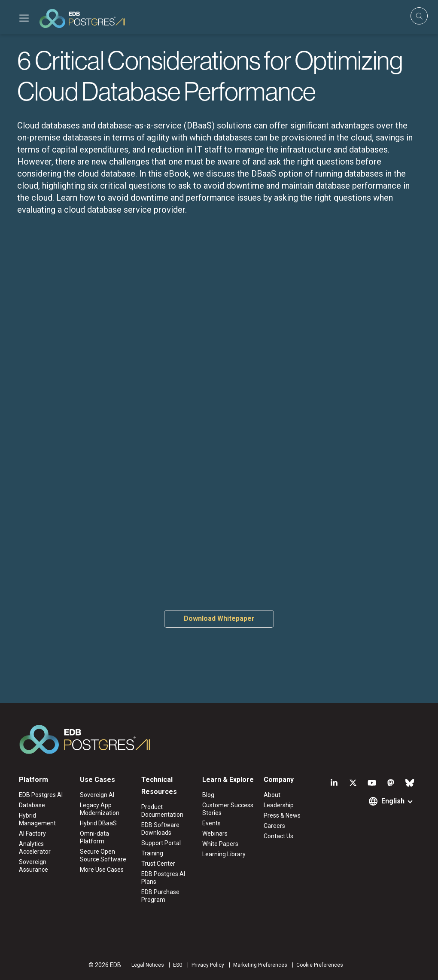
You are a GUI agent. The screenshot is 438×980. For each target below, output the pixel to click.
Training (152, 853)
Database (32, 805)
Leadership (279, 805)
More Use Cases (102, 870)
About (272, 795)
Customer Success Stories (228, 809)
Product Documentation (162, 811)
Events (211, 823)
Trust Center (158, 864)
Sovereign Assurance (33, 866)
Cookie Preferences (320, 965)
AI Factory (32, 833)
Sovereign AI (97, 795)
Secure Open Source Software (103, 855)
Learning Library (224, 854)
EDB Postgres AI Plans (163, 878)
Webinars (215, 833)
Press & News (282, 815)
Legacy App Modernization (100, 809)
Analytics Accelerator (35, 848)
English (393, 801)
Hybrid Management (37, 819)
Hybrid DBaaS (98, 823)
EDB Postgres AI (41, 795)
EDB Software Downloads (160, 829)
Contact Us (278, 836)
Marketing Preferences (260, 965)
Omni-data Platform (94, 837)
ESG (178, 965)
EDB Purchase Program (160, 896)
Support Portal (161, 843)
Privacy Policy (208, 965)
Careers (274, 826)
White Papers (220, 844)
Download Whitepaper (219, 618)
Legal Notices (148, 965)
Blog (208, 795)
